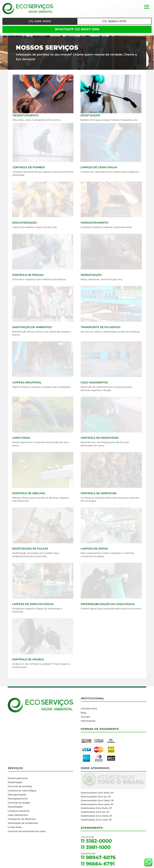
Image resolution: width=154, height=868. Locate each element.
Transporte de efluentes (22, 819)
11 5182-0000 (96, 841)
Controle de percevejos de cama (27, 831)
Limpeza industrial (19, 811)
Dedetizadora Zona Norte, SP (96, 808)
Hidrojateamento (18, 799)
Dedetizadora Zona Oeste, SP (96, 816)
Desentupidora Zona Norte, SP (97, 793)
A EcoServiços (89, 709)
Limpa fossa (15, 827)
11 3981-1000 (96, 847)
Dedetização (15, 782)
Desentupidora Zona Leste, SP (97, 804)
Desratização (15, 807)
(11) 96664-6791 (114, 21)
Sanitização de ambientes (23, 823)
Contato (85, 717)
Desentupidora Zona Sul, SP (96, 797)
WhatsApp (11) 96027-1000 (77, 29)
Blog (84, 713)
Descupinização (17, 795)
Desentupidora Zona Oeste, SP (97, 800)
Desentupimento (18, 778)
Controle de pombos (20, 786)
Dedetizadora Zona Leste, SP (96, 820)
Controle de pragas (19, 803)
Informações (88, 721)
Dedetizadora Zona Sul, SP (95, 812)
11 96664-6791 (98, 864)
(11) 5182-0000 (40, 21)
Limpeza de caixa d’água (22, 791)
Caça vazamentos (18, 815)
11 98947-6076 (98, 857)
